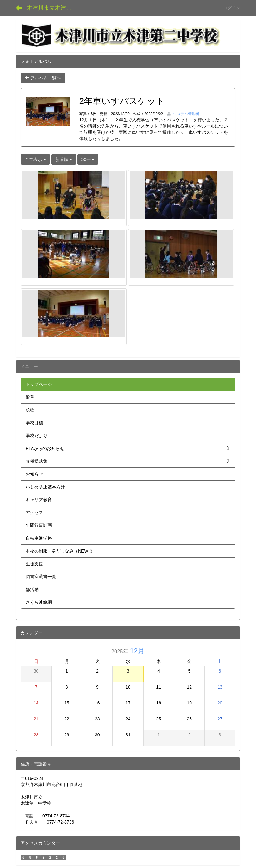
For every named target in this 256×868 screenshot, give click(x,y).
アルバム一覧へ (43, 78)
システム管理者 (183, 114)
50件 (88, 159)
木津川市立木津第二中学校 (53, 8)
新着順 (64, 159)
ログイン (232, 8)
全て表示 (35, 159)
